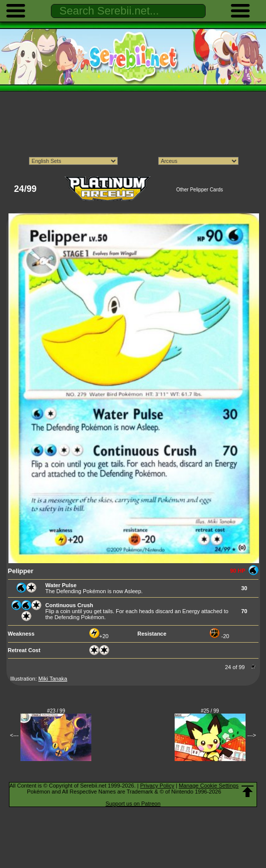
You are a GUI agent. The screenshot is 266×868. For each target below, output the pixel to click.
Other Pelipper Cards (200, 190)
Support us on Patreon (133, 804)
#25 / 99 (210, 711)
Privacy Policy (157, 786)
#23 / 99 (56, 711)
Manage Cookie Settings (209, 786)
